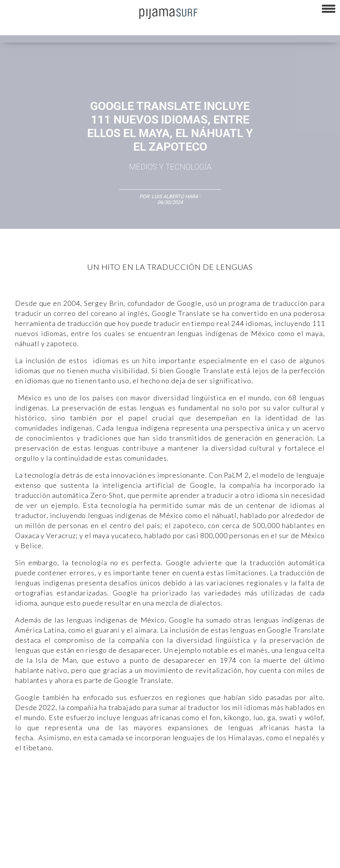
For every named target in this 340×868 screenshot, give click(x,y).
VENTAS (68, 831)
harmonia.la (275, 844)
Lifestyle (33, 802)
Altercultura (16, 789)
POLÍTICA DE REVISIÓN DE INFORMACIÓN (276, 831)
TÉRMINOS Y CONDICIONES (148, 831)
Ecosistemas (306, 789)
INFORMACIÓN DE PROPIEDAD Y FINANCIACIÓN (163, 844)
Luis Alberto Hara (175, 196)
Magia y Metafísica (176, 789)
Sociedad (273, 789)
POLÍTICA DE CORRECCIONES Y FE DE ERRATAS (54, 844)
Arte (41, 789)
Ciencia (62, 789)
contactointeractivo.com (30, 858)
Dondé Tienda (80, 858)
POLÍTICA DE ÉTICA (205, 831)
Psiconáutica (241, 789)
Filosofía (87, 789)
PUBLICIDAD (98, 831)
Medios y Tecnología (170, 167)
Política (212, 789)
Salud (10, 802)
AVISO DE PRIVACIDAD (28, 831)
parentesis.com (238, 844)
